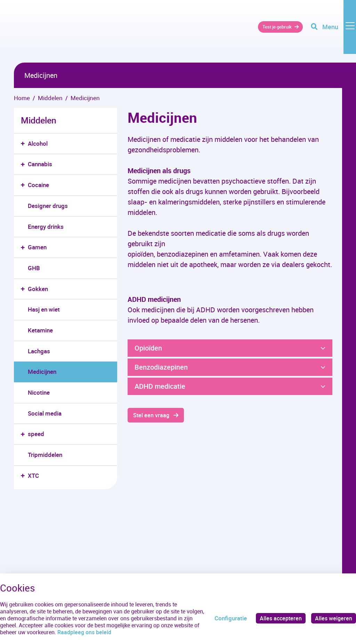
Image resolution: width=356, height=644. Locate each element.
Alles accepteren (279, 618)
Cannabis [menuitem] (40, 164)
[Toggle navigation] (333, 31)
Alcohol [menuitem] (38, 143)
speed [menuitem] (36, 434)
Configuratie (228, 618)
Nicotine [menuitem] (39, 392)
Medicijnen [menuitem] (42, 372)
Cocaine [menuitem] (38, 185)
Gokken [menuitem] (38, 289)
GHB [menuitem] (34, 268)
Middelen (39, 120)
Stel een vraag (152, 415)
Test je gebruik (269, 31)
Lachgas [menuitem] (39, 351)
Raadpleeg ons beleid (111, 632)
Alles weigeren (333, 618)
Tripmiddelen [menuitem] (45, 455)
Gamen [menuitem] (37, 247)
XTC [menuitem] (33, 476)
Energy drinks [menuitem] (46, 227)
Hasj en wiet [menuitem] (44, 309)
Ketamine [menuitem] (40, 330)
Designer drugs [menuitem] (48, 206)
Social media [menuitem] (45, 413)
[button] (24, 144)
